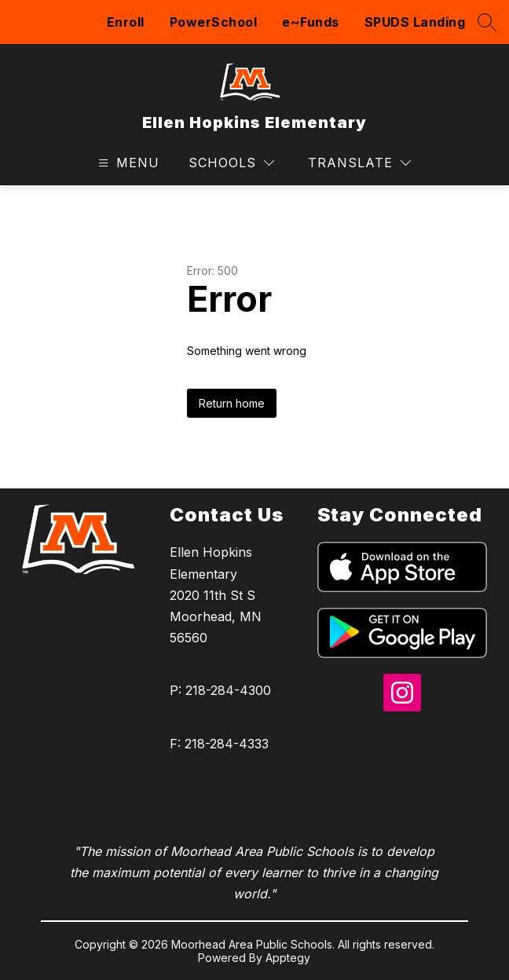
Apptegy (288, 958)
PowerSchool (214, 22)
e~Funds (311, 22)
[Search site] (487, 22)
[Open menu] (127, 163)
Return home (232, 403)
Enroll (126, 22)
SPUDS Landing (415, 22)
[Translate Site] (359, 163)
